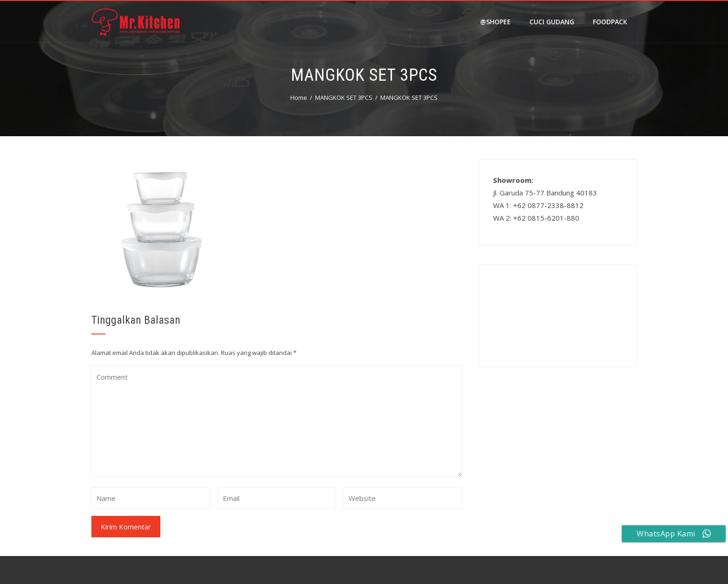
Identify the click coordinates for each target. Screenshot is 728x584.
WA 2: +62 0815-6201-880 (536, 218)
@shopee (495, 22)
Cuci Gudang (552, 22)
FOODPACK (610, 22)
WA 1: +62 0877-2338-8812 (538, 205)
